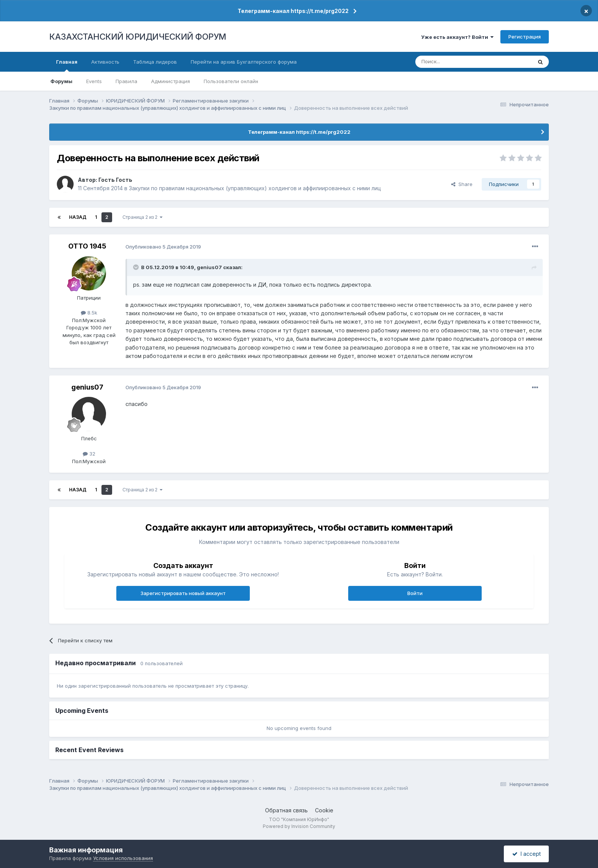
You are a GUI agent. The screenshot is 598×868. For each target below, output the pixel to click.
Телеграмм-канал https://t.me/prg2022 (293, 11)
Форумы (61, 81)
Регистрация (525, 37)
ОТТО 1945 (87, 246)
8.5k (89, 313)
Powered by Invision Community (299, 826)
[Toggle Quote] (137, 267)
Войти (415, 593)
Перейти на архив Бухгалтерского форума (244, 62)
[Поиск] (453, 62)
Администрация (170, 81)
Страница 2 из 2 (142, 217)
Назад (78, 217)
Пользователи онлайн (231, 81)
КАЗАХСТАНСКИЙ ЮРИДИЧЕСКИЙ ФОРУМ (138, 37)
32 (89, 454)
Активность (105, 62)
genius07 (209, 267)
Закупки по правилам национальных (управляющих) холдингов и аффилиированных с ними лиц (255, 188)
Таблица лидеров (155, 62)
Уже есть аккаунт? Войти (457, 37)
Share (462, 184)
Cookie (324, 810)
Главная (67, 65)
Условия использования (123, 858)
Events (94, 81)
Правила (126, 81)
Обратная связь (286, 810)
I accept (526, 854)
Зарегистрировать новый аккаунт (183, 593)
